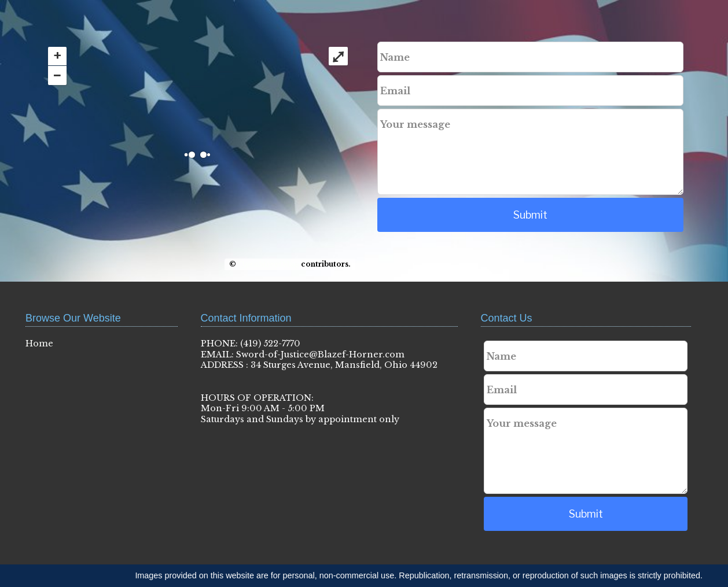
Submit (530, 215)
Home (39, 344)
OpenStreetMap (269, 264)
